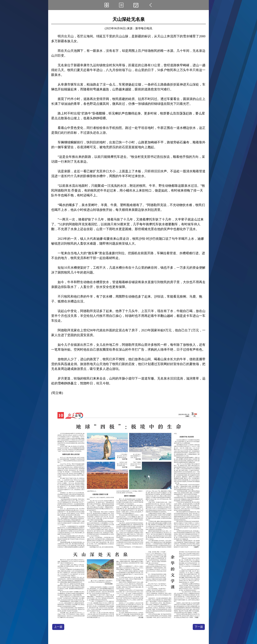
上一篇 (58, 627)
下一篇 (199, 627)
